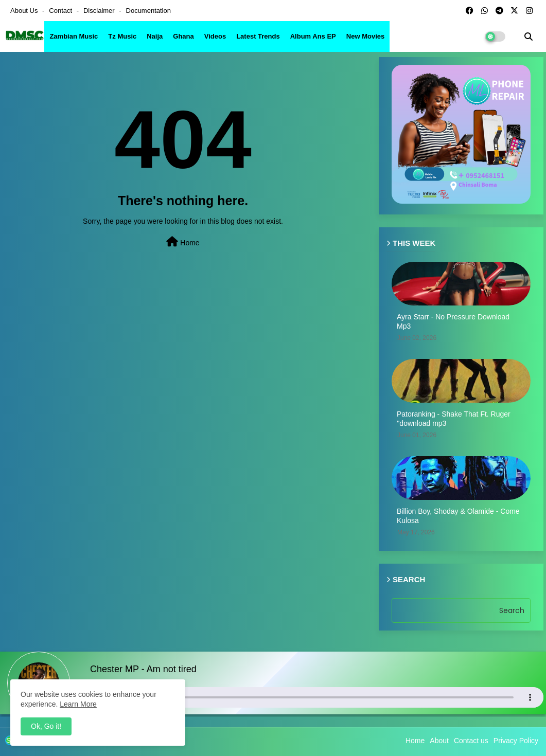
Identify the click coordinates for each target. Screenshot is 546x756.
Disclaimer (100, 11)
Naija (155, 36)
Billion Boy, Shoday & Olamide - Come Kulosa (458, 516)
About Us (25, 11)
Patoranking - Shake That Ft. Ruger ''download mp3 (454, 419)
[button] (529, 37)
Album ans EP (313, 36)
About (439, 741)
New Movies (365, 36)
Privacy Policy (516, 741)
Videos (215, 36)
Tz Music (122, 36)
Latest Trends (258, 36)
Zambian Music (74, 36)
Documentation (148, 11)
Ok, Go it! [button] (46, 726)
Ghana (183, 36)
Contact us (471, 741)
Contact (61, 11)
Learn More (78, 704)
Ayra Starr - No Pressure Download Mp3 (453, 321)
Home (183, 242)
